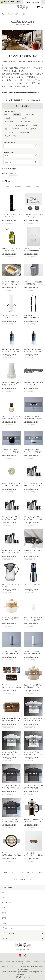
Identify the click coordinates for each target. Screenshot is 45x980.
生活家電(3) (8, 118)
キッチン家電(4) (23, 118)
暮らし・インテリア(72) (12, 129)
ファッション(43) (24, 122)
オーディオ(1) (9, 122)
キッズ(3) (7, 125)
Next (40, 873)
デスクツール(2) (32, 115)
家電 (4, 918)
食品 (4, 923)
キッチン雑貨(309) (31, 129)
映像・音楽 (6, 903)
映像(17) (36, 125)
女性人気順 (27, 187)
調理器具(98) (24, 132)
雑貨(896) (17, 115)
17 (33, 873)
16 (28, 873)
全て (6, 115)
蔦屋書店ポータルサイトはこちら (23, 946)
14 (17, 873)
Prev (6, 873)
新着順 (37, 187)
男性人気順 (18, 187)
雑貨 (13, 174)
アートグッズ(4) (10, 132)
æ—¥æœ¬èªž (32, 2)
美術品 (5, 892)
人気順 (8, 187)
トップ (3, 14)
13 (12, 873)
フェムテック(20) (10, 136)
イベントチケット (9, 928)
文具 (4, 908)
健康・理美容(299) (22, 125)
